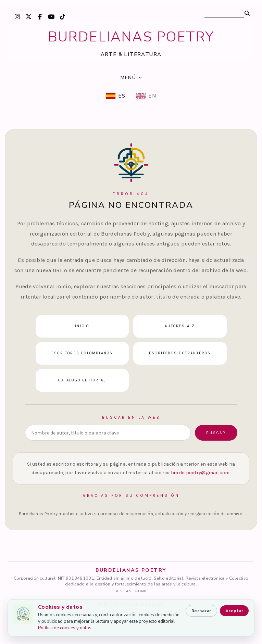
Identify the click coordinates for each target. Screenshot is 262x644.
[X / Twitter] (28, 16)
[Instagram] (17, 16)
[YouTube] (51, 16)
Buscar (216, 433)
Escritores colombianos (82, 353)
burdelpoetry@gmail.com (200, 473)
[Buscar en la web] (108, 433)
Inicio (82, 326)
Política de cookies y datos (65, 628)
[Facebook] (40, 16)
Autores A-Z (180, 326)
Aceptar (234, 611)
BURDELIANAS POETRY (131, 37)
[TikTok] (62, 16)
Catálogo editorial (82, 380)
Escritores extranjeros (180, 353)
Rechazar (201, 611)
